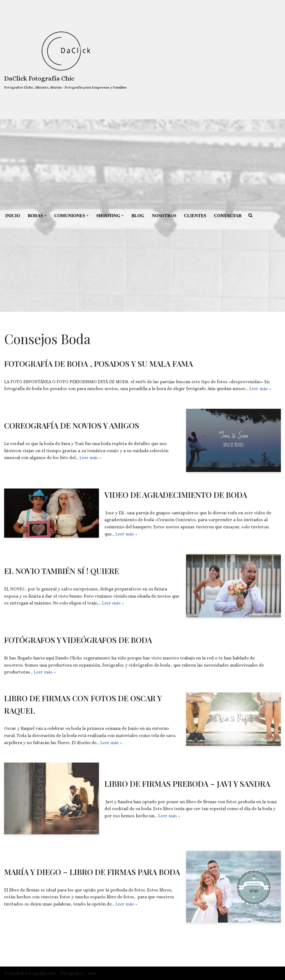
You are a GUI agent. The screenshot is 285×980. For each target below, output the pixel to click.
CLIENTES (195, 216)
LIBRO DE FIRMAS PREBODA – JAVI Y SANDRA (187, 784)
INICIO (13, 216)
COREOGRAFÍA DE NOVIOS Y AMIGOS (72, 425)
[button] (45, 216)
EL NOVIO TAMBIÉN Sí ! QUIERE (62, 571)
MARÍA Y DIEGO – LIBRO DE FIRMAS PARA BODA (92, 872)
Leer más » (260, 389)
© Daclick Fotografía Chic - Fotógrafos (44, 973)
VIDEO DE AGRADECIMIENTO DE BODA (176, 495)
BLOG (138, 216)
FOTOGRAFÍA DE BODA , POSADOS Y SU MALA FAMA (99, 364)
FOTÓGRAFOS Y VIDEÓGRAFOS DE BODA (78, 640)
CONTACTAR (228, 216)
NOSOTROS (164, 216)
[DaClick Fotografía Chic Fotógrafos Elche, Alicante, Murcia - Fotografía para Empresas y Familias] (65, 60)
